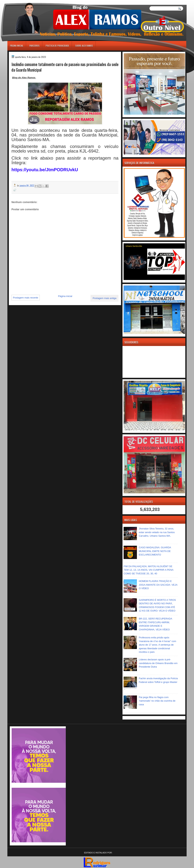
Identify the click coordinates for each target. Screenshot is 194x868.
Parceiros (34, 46)
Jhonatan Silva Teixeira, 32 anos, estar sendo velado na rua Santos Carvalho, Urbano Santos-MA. (157, 532)
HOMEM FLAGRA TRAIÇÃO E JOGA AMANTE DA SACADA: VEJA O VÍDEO (158, 585)
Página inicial (17, 46)
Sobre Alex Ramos (84, 46)
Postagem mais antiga (104, 298)
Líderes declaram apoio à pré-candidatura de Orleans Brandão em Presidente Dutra (158, 663)
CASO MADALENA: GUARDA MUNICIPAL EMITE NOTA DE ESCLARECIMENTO (155, 551)
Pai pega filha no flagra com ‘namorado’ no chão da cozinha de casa (157, 701)
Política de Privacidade (57, 46)
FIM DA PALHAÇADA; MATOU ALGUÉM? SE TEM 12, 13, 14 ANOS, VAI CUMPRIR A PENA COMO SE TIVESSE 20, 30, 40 (148, 570)
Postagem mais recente (26, 298)
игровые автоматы (24, 2)
